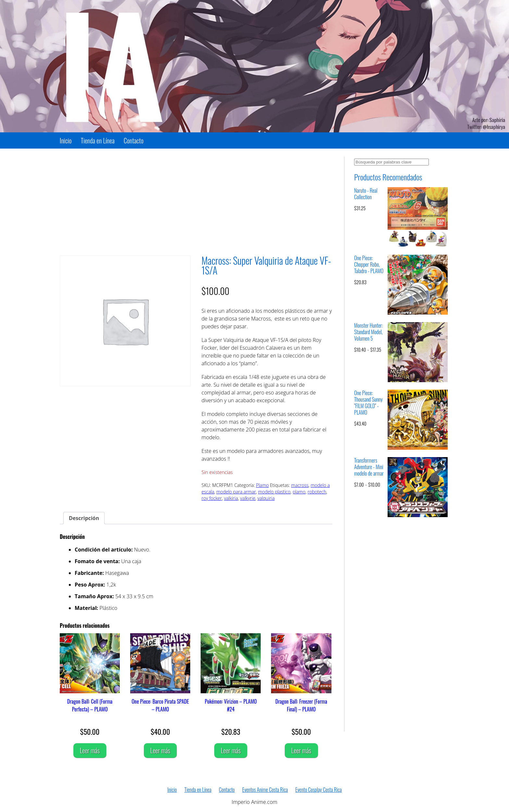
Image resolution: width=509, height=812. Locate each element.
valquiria (266, 498)
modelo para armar (236, 492)
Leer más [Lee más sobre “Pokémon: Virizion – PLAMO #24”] (231, 750)
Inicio (66, 140)
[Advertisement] (196, 202)
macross (300, 485)
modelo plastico (274, 492)
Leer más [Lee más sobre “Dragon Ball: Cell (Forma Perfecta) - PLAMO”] (90, 750)
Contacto (134, 140)
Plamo (262, 485)
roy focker (212, 498)
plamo (299, 492)
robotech (317, 492)
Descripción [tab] (84, 518)
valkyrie (248, 498)
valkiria (231, 498)
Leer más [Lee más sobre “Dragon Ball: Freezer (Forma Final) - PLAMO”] (301, 750)
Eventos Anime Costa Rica (265, 790)
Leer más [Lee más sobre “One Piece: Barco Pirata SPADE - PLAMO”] (160, 750)
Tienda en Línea (98, 140)
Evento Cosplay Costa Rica (319, 790)
